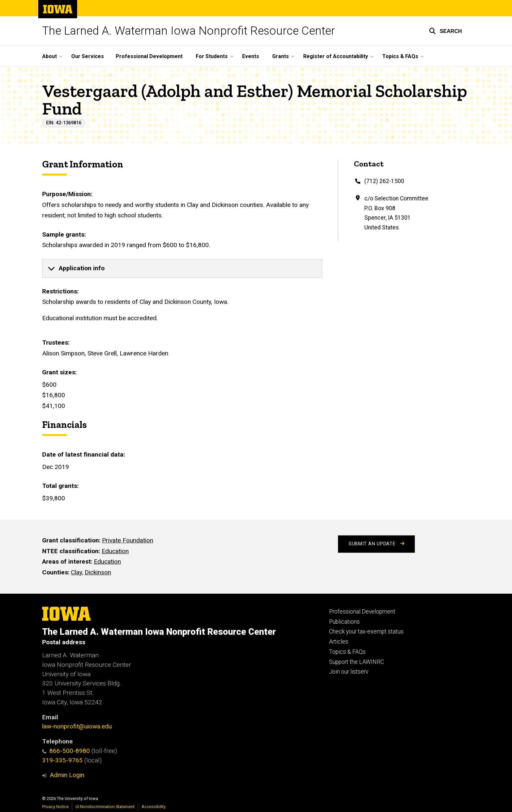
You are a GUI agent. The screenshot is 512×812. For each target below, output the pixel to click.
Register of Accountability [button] (336, 56)
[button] (446, 31)
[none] (182, 269)
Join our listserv (349, 672)
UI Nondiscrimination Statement (105, 807)
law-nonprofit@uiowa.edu (77, 726)
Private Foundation (128, 540)
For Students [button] (212, 56)
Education (115, 551)
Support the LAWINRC (356, 662)
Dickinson (98, 572)
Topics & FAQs (347, 652)
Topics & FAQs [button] (400, 56)
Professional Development (149, 56)
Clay (76, 572)
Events (251, 56)
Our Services (88, 56)
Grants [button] (281, 56)
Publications (344, 622)
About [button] (50, 56)
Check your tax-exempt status (366, 632)
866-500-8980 (66, 751)
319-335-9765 (62, 760)
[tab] (182, 269)
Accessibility (154, 807)
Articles (339, 642)
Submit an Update (376, 544)
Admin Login (67, 775)
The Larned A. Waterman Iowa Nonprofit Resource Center (189, 31)
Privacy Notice (55, 807)
